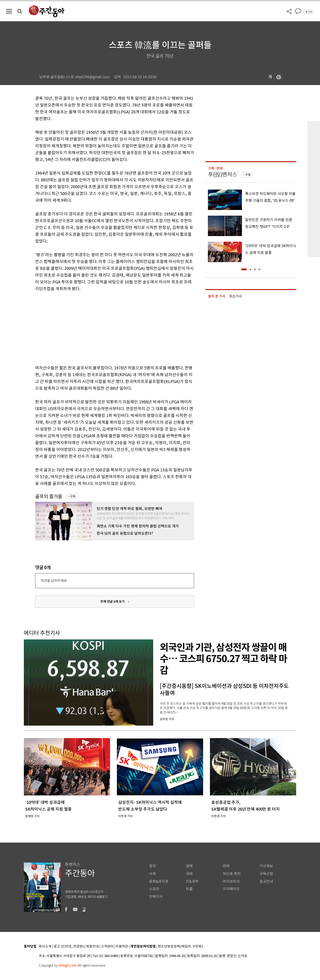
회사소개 (45, 947)
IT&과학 (192, 881)
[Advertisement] (103, 327)
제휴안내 (92, 947)
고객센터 (107, 947)
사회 (153, 874)
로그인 (309, 12)
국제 (189, 874)
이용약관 (122, 947)
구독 (73, 496)
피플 (189, 889)
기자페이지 (231, 889)
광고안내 (266, 881)
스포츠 (154, 889)
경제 (189, 866)
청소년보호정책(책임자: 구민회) (180, 947)
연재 (226, 866)
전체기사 (156, 897)
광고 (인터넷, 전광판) (69, 947)
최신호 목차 (232, 874)
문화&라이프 (159, 881)
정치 (153, 866)
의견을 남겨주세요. (54, 581)
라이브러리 (231, 881)
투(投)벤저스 (223, 174)
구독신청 (266, 874)
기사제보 (266, 866)
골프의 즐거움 (49, 496)
